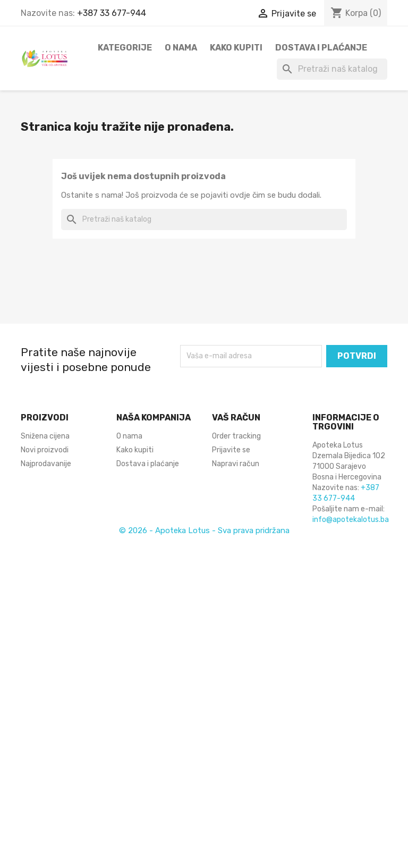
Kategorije (125, 48)
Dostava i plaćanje (321, 48)
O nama (181, 48)
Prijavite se (231, 450)
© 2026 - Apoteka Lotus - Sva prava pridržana (204, 530)
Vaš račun (236, 418)
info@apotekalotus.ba (351, 520)
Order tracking (236, 436)
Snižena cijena (45, 436)
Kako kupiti (236, 48)
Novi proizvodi (45, 450)
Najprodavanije (46, 464)
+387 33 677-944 (112, 13)
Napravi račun (236, 464)
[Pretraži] (332, 69)
